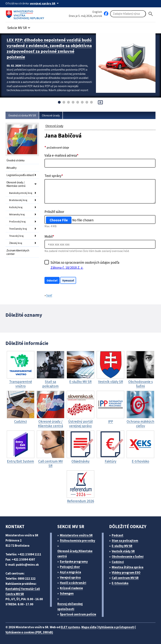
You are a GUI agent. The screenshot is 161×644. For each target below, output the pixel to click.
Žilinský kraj (16, 243)
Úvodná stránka (15, 160)
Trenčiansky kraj (18, 229)
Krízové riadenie (71, 588)
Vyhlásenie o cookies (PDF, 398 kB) (29, 632)
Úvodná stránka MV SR (22, 115)
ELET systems (70, 627)
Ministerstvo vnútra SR (76, 535)
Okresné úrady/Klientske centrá (75, 554)
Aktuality (11, 168)
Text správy (54, 176)
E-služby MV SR (122, 546)
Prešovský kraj (17, 222)
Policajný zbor (70, 567)
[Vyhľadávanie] (128, 14)
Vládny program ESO (126, 572)
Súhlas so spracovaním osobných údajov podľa (85, 265)
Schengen (67, 593)
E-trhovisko (120, 583)
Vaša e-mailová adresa (61, 155)
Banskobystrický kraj (21, 193)
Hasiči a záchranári (73, 583)
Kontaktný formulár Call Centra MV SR (23, 591)
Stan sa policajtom (125, 541)
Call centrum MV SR (125, 578)
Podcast (118, 535)
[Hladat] (151, 14)
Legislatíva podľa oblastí (20, 175)
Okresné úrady (51, 115)
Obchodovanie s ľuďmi (128, 557)
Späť (49, 295)
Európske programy (74, 561)
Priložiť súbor (54, 212)
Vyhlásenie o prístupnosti (116, 627)
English (97, 12)
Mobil (49, 236)
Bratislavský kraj (18, 200)
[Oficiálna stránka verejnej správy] (45, 3)
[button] (19, 27)
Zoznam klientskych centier (18, 252)
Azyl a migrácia (70, 572)
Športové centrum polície (78, 614)
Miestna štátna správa (128, 567)
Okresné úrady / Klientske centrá (16, 184)
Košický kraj (16, 207)
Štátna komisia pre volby (78, 541)
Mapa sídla (89, 627)
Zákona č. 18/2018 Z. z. (67, 268)
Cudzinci (118, 562)
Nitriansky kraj (17, 214)
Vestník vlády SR (123, 551)
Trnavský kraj (16, 236)
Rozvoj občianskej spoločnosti (70, 606)
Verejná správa (70, 577)
